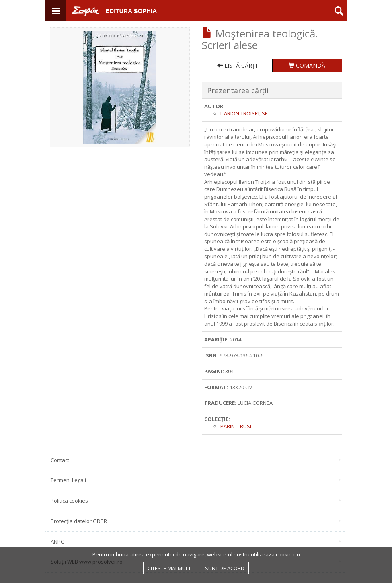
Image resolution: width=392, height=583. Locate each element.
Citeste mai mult (169, 568)
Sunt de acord (225, 568)
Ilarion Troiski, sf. (244, 113)
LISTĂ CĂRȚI (237, 65)
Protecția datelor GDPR (196, 521)
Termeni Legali (196, 480)
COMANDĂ (307, 65)
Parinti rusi (236, 426)
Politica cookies (196, 501)
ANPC (196, 542)
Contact (196, 460)
